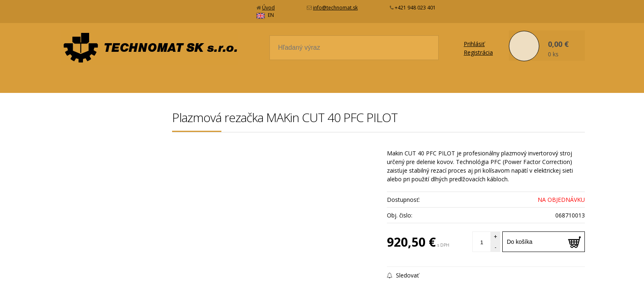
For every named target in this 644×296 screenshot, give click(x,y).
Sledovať (403, 268)
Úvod (268, 8)
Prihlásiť (474, 36)
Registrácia (478, 45)
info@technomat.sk (335, 8)
